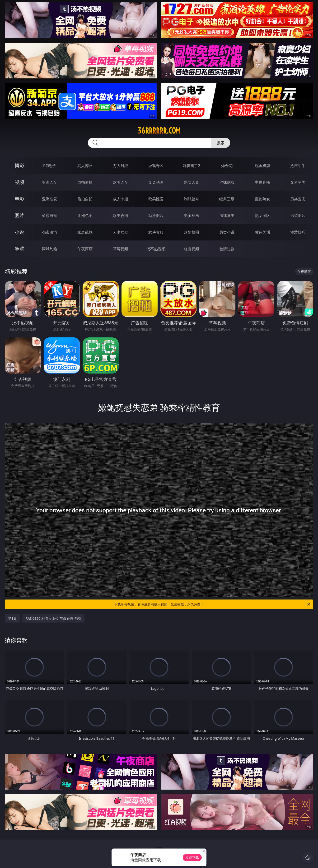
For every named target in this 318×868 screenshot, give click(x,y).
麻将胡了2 (191, 166)
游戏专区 (156, 166)
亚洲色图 (85, 216)
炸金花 (227, 166)
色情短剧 (227, 249)
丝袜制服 (227, 182)
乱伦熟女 (262, 199)
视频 (19, 182)
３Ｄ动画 (156, 182)
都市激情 (50, 232)
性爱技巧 (298, 232)
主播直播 (262, 182)
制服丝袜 (192, 199)
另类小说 (227, 232)
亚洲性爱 (50, 199)
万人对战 (121, 166)
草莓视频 (121, 249)
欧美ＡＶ (121, 182)
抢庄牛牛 (298, 166)
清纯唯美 (227, 216)
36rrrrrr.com (159, 131)
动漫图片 (156, 216)
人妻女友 (121, 232)
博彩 (19, 165)
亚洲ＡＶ (50, 182)
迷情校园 (192, 232)
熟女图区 (262, 216)
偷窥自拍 (50, 216)
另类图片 (298, 216)
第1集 (12, 618)
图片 (19, 215)
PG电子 (49, 166)
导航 (19, 249)
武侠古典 (156, 232)
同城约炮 (50, 249)
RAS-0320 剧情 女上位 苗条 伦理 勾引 (53, 618)
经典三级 (227, 199)
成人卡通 (121, 199)
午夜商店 (85, 249)
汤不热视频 (156, 249)
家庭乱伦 (85, 232)
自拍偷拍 (85, 182)
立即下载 (192, 857)
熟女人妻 (192, 182)
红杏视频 (192, 249)
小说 (19, 232)
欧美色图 (121, 216)
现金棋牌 (262, 166)
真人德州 (85, 166)
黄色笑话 (262, 232)
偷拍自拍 (85, 199)
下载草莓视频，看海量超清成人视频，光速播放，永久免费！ (213, 604)
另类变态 (298, 199)
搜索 (221, 143)
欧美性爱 (156, 199)
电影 (19, 199)
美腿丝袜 (192, 216)
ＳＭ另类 (298, 182)
